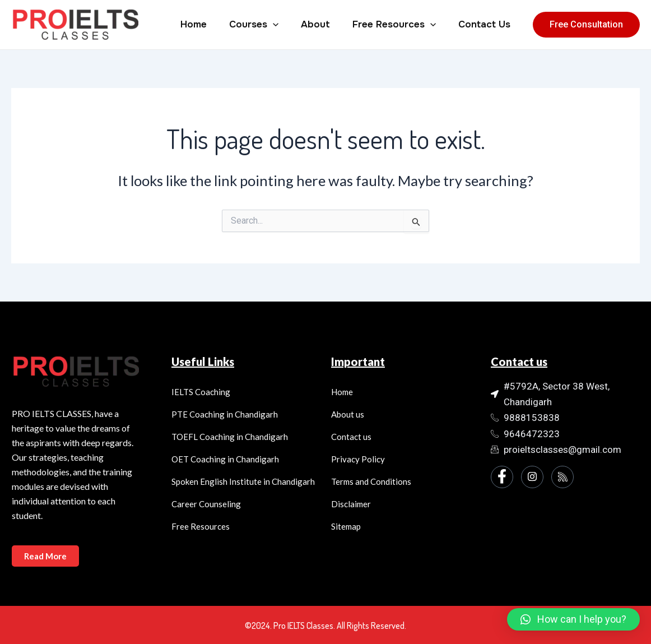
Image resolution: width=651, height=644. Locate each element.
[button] (573, 619)
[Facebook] (502, 477)
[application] (285, 25)
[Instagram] (532, 477)
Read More (47, 555)
